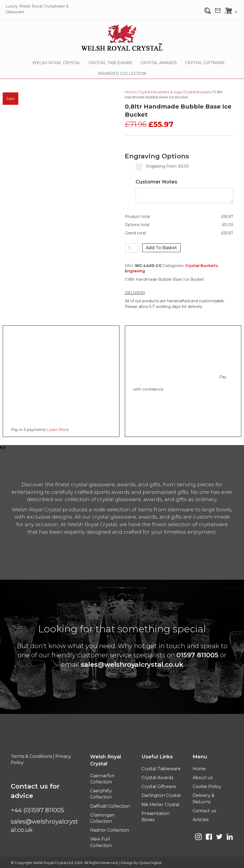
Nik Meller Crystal (160, 805)
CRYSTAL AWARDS (159, 63)
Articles (201, 820)
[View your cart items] (232, 11)
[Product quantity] (132, 248)
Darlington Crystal (161, 795)
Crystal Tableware (161, 769)
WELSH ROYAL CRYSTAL (56, 63)
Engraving (135, 271)
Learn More (58, 430)
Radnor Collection (110, 830)
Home (130, 92)
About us (203, 778)
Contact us (204, 811)
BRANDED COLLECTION (122, 74)
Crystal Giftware (159, 787)
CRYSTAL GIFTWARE (205, 63)
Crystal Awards (157, 778)
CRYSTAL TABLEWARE (111, 63)
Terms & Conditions (31, 756)
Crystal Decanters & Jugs (160, 92)
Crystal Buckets (197, 92)
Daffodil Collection (110, 806)
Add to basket (161, 248)
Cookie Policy (207, 787)
